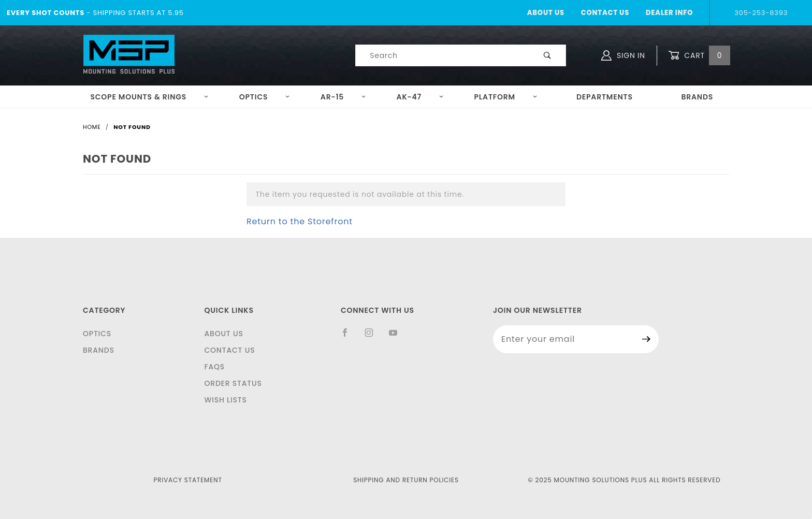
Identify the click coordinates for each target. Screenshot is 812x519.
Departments (605, 97)
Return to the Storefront (300, 221)
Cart (699, 56)
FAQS (214, 367)
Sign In (623, 55)
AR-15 (343, 97)
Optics (265, 97)
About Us (546, 13)
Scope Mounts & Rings (149, 97)
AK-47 (420, 97)
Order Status (233, 383)
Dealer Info (669, 13)
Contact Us (605, 13)
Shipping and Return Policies (406, 480)
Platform (506, 97)
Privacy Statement (188, 480)
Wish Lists (225, 400)
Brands (697, 97)
